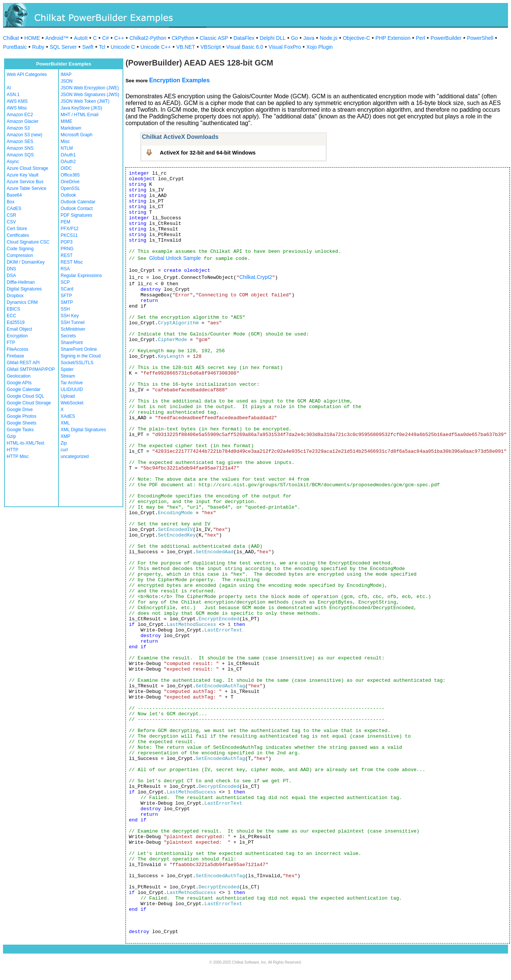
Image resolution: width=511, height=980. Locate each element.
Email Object (19, 329)
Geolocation (19, 376)
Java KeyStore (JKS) (81, 108)
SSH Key (70, 316)
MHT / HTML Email (80, 115)
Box (11, 202)
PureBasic (15, 47)
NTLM (67, 148)
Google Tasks (20, 430)
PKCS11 (69, 235)
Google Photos (21, 416)
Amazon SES (20, 141)
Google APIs (19, 383)
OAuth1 (68, 155)
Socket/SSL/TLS (77, 363)
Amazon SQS (20, 155)
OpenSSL (70, 188)
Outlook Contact (77, 209)
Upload (68, 396)
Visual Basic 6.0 (245, 47)
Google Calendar (24, 389)
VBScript (210, 47)
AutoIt (81, 38)
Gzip (11, 436)
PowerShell (480, 38)
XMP (66, 436)
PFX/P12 (70, 229)
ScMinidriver (73, 329)
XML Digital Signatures (83, 430)
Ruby (38, 47)
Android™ (57, 38)
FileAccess (18, 349)
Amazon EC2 (20, 115)
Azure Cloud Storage (27, 168)
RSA (65, 269)
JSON (67, 81)
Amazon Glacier (23, 121)
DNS (11, 269)
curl (64, 450)
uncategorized (75, 456)
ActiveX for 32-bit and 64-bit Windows (208, 153)
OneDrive (70, 182)
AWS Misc (17, 108)
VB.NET (186, 47)
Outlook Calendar (78, 202)
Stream (68, 376)
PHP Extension (393, 38)
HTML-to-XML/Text (26, 443)
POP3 (67, 242)
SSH (65, 309)
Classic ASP (214, 38)
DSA (11, 276)
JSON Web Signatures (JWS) (90, 95)
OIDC (66, 168)
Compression (20, 255)
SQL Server (64, 47)
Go (294, 38)
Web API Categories (27, 74)
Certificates (18, 235)
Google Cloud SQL (26, 396)
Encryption (17, 336)
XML (65, 423)
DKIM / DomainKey (26, 262)
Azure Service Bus (25, 182)
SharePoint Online (79, 349)
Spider (67, 369)
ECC (11, 316)
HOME (32, 38)
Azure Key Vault (23, 175)
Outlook (68, 195)
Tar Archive (72, 383)
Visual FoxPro (285, 47)
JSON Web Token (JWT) (85, 101)
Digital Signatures (24, 289)
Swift (88, 47)
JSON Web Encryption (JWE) (90, 88)
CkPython (183, 38)
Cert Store (17, 229)
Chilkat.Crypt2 (256, 277)
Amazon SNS (20, 148)
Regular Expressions (81, 276)
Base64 (14, 195)
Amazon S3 (18, 128)
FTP (11, 343)
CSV (11, 222)
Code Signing (20, 249)
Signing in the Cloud (81, 356)
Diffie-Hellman (21, 282)
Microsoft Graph (77, 135)
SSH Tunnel (73, 322)
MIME (66, 121)
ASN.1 (13, 95)
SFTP (66, 296)
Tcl (102, 47)
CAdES (14, 209)
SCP (65, 282)
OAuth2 (68, 162)
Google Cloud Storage (29, 403)
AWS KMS (17, 101)
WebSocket (72, 403)
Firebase (15, 356)
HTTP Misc (18, 456)
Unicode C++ (156, 47)
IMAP (66, 74)
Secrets (68, 336)
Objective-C (356, 38)
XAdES (68, 416)
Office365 (70, 175)
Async (13, 162)
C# (105, 38)
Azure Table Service (27, 188)
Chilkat (11, 38)
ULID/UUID (72, 389)
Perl (421, 38)
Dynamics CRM (22, 302)
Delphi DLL (272, 38)
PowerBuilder (446, 38)
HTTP (12, 450)
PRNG (67, 249)
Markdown (71, 128)
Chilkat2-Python (148, 38)
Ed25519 (16, 322)
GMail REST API (23, 363)
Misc (65, 141)
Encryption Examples (179, 80)
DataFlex (244, 38)
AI (9, 88)
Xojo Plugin (320, 47)
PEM (66, 222)
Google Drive (20, 410)
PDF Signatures (77, 215)
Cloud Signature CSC (28, 242)
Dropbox (15, 296)
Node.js (329, 38)
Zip (64, 443)
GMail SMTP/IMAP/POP (31, 369)
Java (309, 38)
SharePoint (72, 343)
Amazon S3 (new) (24, 135)
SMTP (67, 302)
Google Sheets (21, 423)
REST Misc (72, 262)
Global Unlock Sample (175, 258)
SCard (67, 289)
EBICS (13, 309)
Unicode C (123, 47)
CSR (11, 215)
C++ (119, 38)
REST (67, 255)
